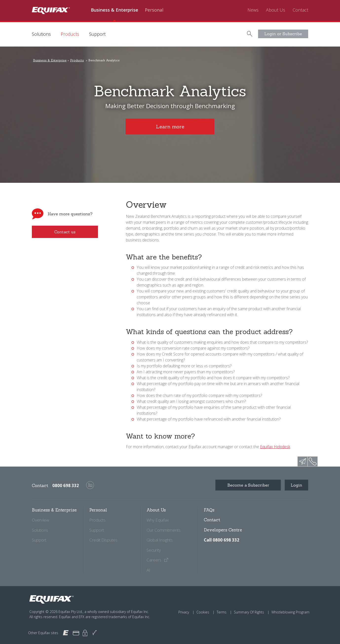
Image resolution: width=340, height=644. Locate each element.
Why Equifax (158, 520)
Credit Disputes (103, 540)
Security (154, 550)
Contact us (65, 232)
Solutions (41, 34)
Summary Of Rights (249, 612)
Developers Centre (223, 530)
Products (70, 34)
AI (148, 570)
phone (313, 461)
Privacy (184, 612)
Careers (157, 560)
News (253, 10)
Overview (40, 520)
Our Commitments (164, 530)
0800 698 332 (66, 485)
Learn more (170, 127)
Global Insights (160, 540)
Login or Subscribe (283, 34)
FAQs (209, 510)
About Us (276, 10)
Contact (300, 10)
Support (97, 34)
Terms (222, 612)
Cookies (203, 612)
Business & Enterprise (114, 10)
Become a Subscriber (248, 485)
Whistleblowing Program (290, 612)
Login (296, 485)
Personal (154, 10)
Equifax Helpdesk (275, 447)
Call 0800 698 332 (222, 540)
